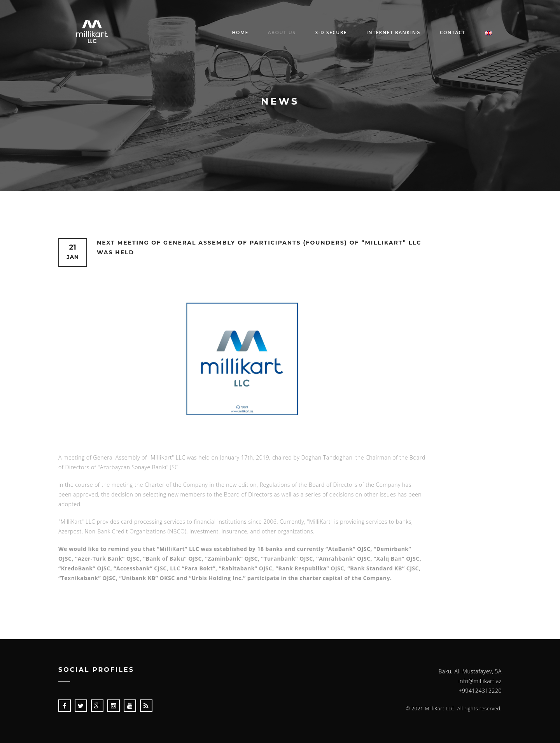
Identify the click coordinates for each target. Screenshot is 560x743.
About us (282, 32)
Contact (453, 32)
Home (240, 32)
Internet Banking (393, 32)
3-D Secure (331, 32)
